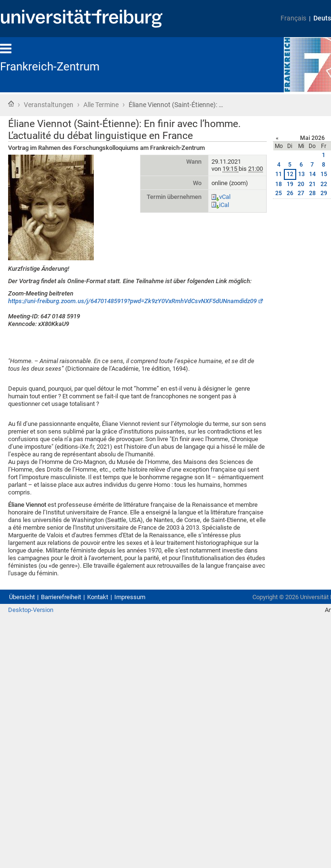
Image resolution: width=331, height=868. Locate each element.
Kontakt (98, 597)
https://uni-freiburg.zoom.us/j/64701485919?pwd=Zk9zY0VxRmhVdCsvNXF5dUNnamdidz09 (132, 301)
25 (279, 193)
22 (324, 184)
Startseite (11, 104)
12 (290, 174)
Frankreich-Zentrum (50, 67)
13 (301, 174)
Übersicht (22, 597)
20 (301, 184)
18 (279, 184)
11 (279, 174)
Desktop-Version (31, 610)
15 (324, 174)
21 (312, 184)
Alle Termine (101, 105)
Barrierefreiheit (61, 597)
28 (312, 193)
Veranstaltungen (49, 105)
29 (324, 193)
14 (312, 174)
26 (290, 193)
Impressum (130, 597)
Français (293, 18)
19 (290, 184)
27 (301, 193)
